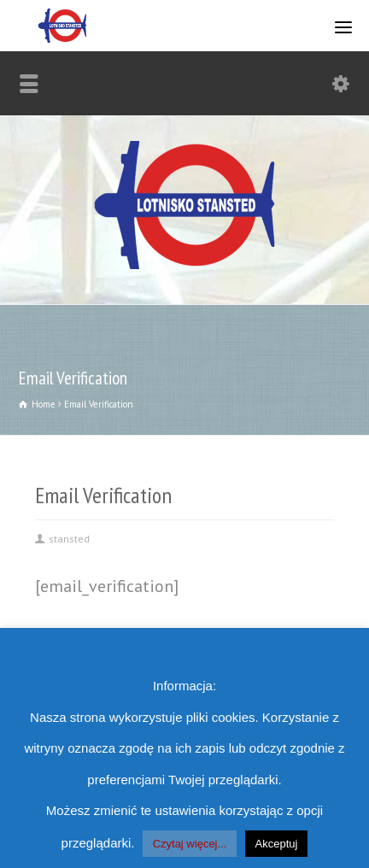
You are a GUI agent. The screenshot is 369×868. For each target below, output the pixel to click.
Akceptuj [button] (277, 844)
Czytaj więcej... (190, 844)
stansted (69, 539)
